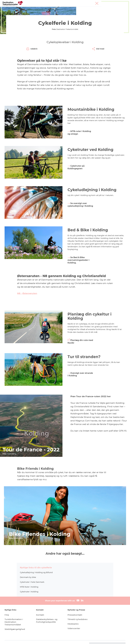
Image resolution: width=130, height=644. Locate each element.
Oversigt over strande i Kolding (77, 408)
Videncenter (74, 622)
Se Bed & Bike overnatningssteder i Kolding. (79, 294)
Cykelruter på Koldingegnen (76, 202)
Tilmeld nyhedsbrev (78, 613)
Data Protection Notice (55, 639)
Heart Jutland (38, 19)
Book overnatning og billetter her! (80, 11)
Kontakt (41, 609)
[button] (107, 639)
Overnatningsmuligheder (89, 8)
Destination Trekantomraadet (16, 19)
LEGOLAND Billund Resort (61, 8)
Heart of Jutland (36, 8)
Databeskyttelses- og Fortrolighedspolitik (47, 614)
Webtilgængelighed (15, 623)
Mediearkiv (73, 618)
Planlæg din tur (53, 11)
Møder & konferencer (110, 2)
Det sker (38, 11)
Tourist (97, 2)
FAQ (7, 609)
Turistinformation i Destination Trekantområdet (15, 616)
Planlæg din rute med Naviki (78, 376)
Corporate (124, 2)
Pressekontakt (75, 609)
